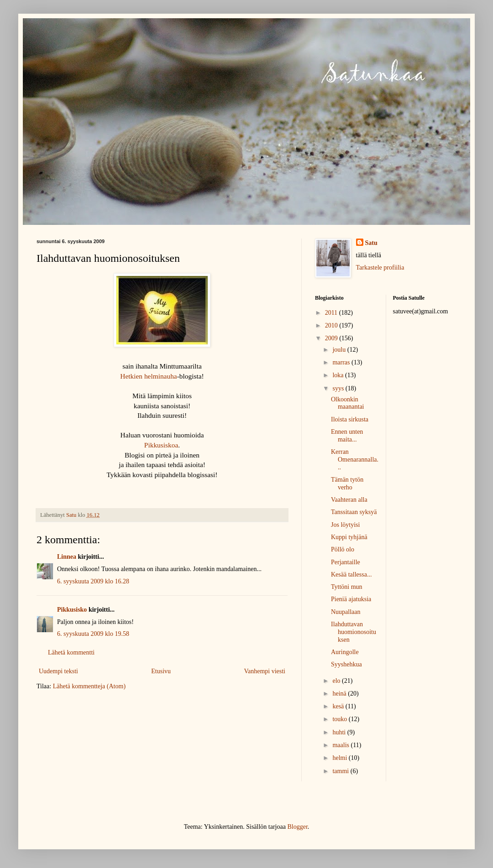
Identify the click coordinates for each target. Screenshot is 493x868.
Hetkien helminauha (148, 376)
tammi (341, 771)
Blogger (297, 827)
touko (340, 719)
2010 (332, 325)
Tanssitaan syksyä (354, 512)
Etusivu (161, 671)
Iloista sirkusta (350, 419)
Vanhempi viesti (265, 671)
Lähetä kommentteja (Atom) (89, 686)
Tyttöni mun (347, 587)
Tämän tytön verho (347, 483)
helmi (340, 758)
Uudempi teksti (58, 671)
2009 (332, 338)
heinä (340, 694)
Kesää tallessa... (351, 574)
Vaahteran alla (349, 500)
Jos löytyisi (345, 525)
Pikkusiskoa (161, 445)
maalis (341, 745)
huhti (340, 732)
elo (337, 681)
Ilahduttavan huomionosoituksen (354, 632)
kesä (339, 706)
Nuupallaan (346, 612)
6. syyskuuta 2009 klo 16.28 (93, 581)
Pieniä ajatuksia (351, 599)
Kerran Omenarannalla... (355, 460)
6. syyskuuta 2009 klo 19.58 (93, 634)
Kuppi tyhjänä (349, 537)
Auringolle (345, 652)
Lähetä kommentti (71, 652)
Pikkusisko (72, 610)
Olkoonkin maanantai (348, 403)
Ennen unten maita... (347, 436)
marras (342, 362)
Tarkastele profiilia (380, 268)
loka (339, 375)
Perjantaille (346, 562)
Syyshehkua (346, 664)
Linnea (67, 557)
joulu (340, 350)
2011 (332, 313)
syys (339, 388)
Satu (371, 243)
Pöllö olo (343, 549)
